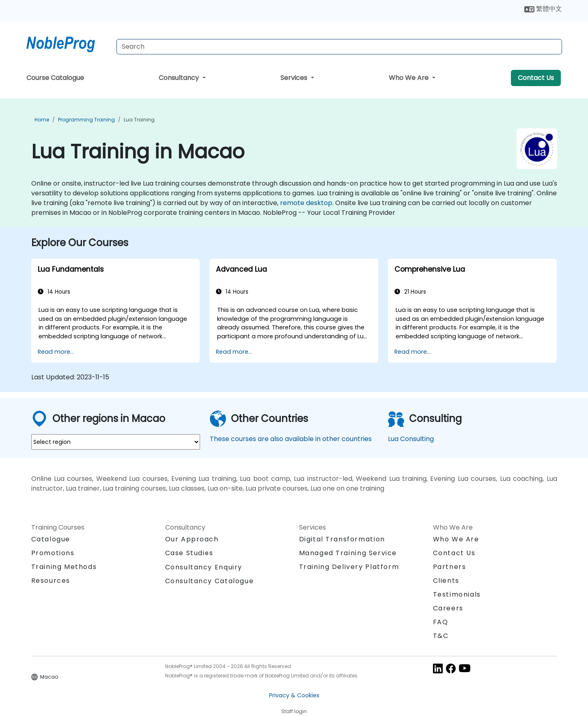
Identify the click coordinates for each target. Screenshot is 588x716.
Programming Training (86, 120)
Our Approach (192, 539)
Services (295, 78)
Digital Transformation (342, 539)
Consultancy (180, 78)
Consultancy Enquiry (204, 567)
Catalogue (51, 539)
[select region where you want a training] (116, 442)
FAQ (441, 622)
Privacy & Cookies (294, 695)
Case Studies (189, 553)
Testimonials (457, 594)
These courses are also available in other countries (291, 439)
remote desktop (306, 203)
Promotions (53, 553)
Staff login (294, 711)
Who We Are (409, 78)
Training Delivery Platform (349, 567)
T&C (441, 636)
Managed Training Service (348, 553)
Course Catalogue (55, 78)
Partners (450, 567)
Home (42, 120)
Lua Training (139, 120)
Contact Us (536, 78)
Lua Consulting (411, 439)
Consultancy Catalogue (210, 581)
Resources (51, 581)
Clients (446, 581)
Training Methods (64, 567)
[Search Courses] (339, 47)
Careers (448, 608)
